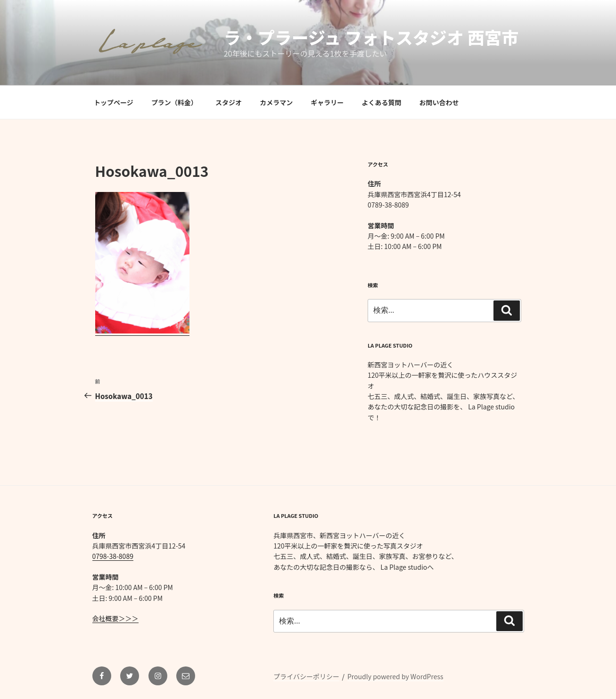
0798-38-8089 (113, 556)
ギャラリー (327, 102)
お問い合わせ (439, 102)
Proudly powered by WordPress (395, 676)
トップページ (114, 102)
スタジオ (229, 102)
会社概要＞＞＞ (115, 618)
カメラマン (276, 102)
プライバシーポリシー (306, 676)
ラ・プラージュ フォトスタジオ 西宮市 (371, 37)
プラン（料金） (174, 102)
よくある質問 (381, 102)
